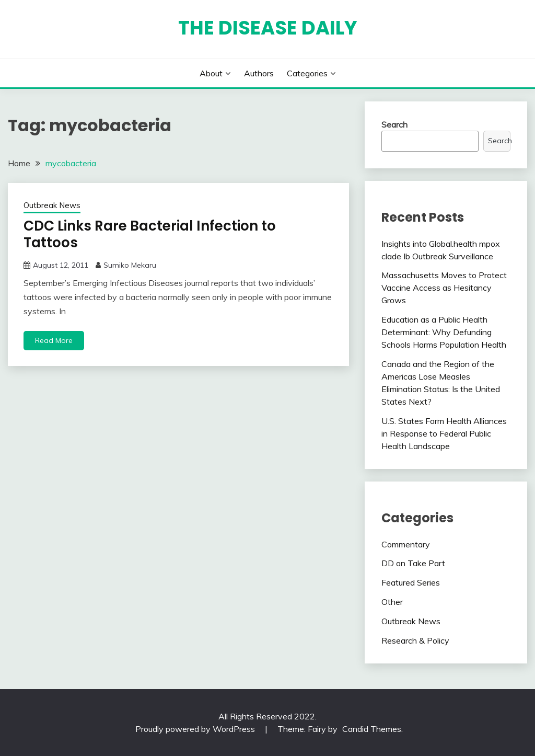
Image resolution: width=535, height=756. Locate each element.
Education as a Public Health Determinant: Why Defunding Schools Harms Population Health (444, 332)
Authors (259, 73)
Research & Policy (415, 640)
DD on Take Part (413, 563)
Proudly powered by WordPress (196, 729)
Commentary (406, 544)
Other (392, 602)
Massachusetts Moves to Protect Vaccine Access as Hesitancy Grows (444, 288)
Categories (307, 73)
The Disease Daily (268, 28)
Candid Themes (372, 729)
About (211, 73)
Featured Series (411, 582)
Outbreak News (52, 205)
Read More (54, 340)
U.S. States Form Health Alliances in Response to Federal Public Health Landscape (444, 433)
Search (394, 124)
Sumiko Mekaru (130, 265)
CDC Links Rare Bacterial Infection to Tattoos (150, 234)
